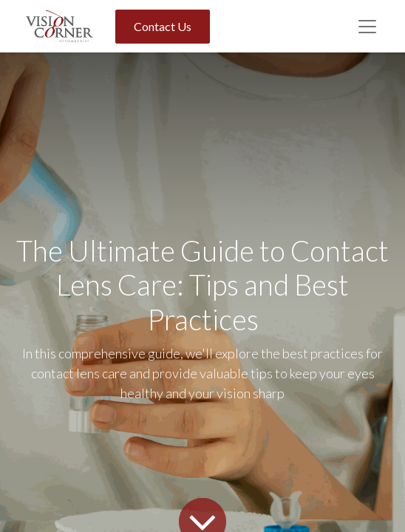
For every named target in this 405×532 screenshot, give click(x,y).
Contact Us (163, 26)
